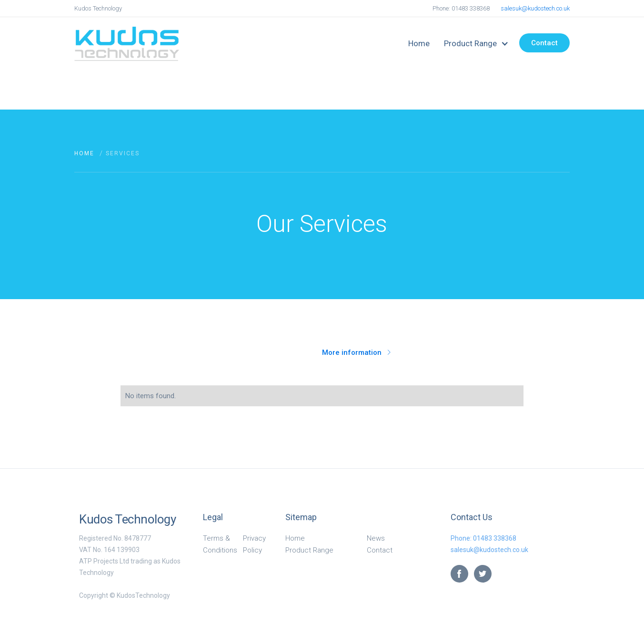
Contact (544, 43)
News (376, 538)
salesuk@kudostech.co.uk (535, 8)
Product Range (309, 550)
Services (123, 153)
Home (419, 43)
